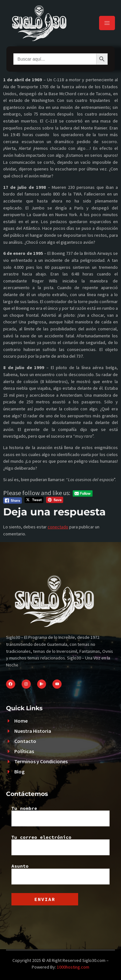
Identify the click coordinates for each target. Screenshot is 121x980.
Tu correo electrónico (60, 845)
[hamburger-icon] (107, 23)
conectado (58, 527)
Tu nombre (60, 816)
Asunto (60, 874)
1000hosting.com (73, 967)
